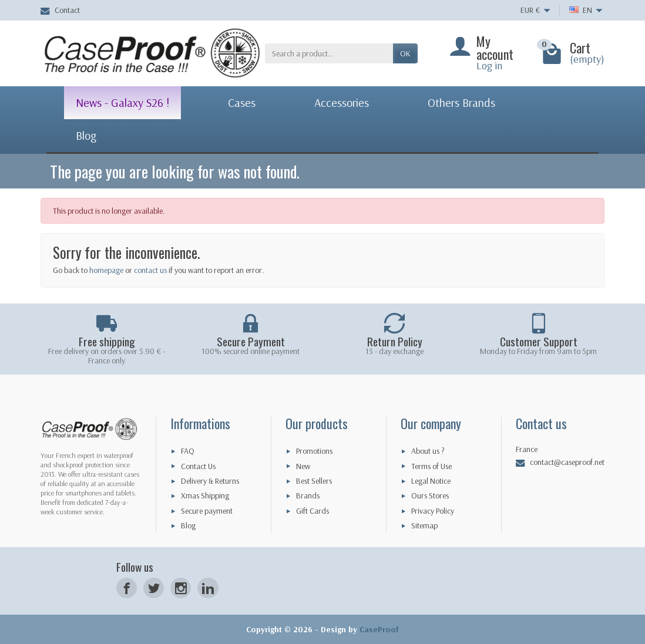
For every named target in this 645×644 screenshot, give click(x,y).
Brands (308, 495)
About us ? (428, 451)
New (303, 466)
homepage (106, 270)
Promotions (314, 451)
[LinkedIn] (208, 588)
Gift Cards (313, 511)
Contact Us (198, 466)
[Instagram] (181, 588)
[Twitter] (154, 588)
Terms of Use (431, 466)
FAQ (188, 451)
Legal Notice (431, 481)
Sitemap (424, 525)
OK (405, 53)
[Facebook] (127, 588)
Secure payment (207, 511)
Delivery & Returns (210, 481)
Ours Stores (430, 495)
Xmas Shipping (205, 495)
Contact (60, 10)
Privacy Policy (433, 511)
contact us (150, 270)
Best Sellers (314, 481)
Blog (188, 525)
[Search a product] (329, 53)
